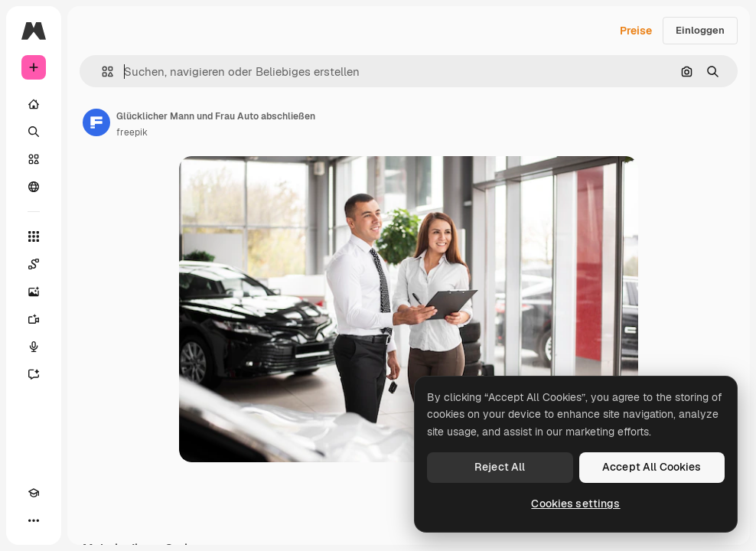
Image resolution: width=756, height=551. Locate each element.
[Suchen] (34, 132)
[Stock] (34, 159)
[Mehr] (34, 520)
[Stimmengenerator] (34, 347)
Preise (636, 31)
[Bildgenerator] (34, 292)
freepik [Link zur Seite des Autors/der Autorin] (132, 132)
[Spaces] (34, 264)
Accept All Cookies (652, 467)
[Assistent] (34, 374)
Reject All (500, 467)
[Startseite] (34, 104)
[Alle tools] (34, 236)
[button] (101, 72)
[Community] (34, 187)
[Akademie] (34, 493)
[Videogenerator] (34, 319)
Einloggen (700, 30)
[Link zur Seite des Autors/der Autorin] (96, 122)
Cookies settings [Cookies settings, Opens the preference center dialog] (575, 504)
